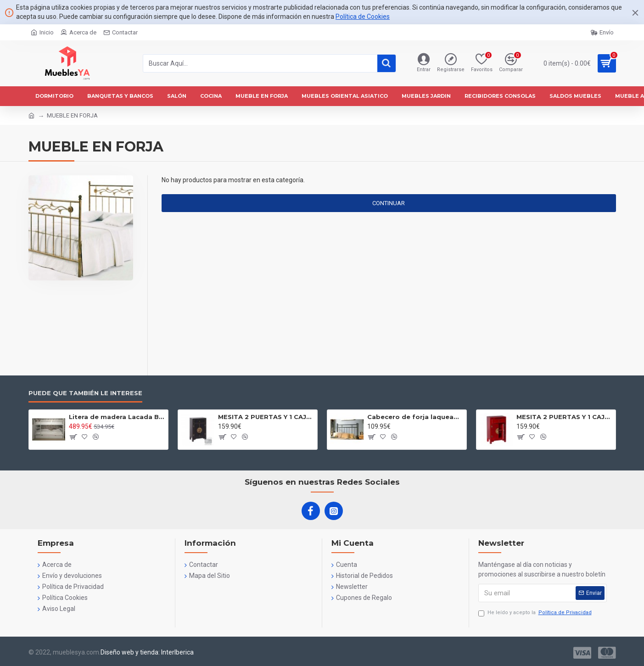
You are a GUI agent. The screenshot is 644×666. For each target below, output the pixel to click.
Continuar (389, 203)
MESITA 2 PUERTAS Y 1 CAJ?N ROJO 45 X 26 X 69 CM (564, 417)
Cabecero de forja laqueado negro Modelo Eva (415, 417)
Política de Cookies (363, 17)
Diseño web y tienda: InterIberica (147, 652)
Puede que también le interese (85, 393)
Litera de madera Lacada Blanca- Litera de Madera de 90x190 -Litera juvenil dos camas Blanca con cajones (117, 417)
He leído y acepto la (536, 613)
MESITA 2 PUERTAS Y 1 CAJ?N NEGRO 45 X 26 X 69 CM (266, 417)
